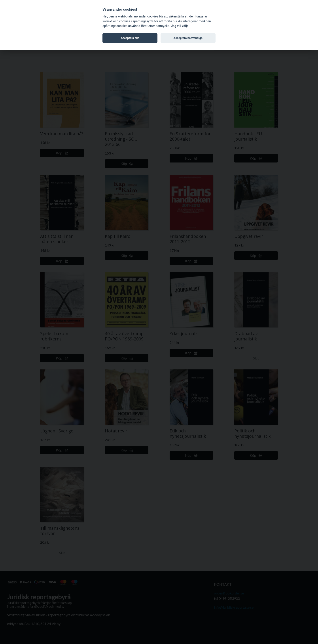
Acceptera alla (130, 38)
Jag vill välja (180, 26)
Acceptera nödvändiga (188, 38)
